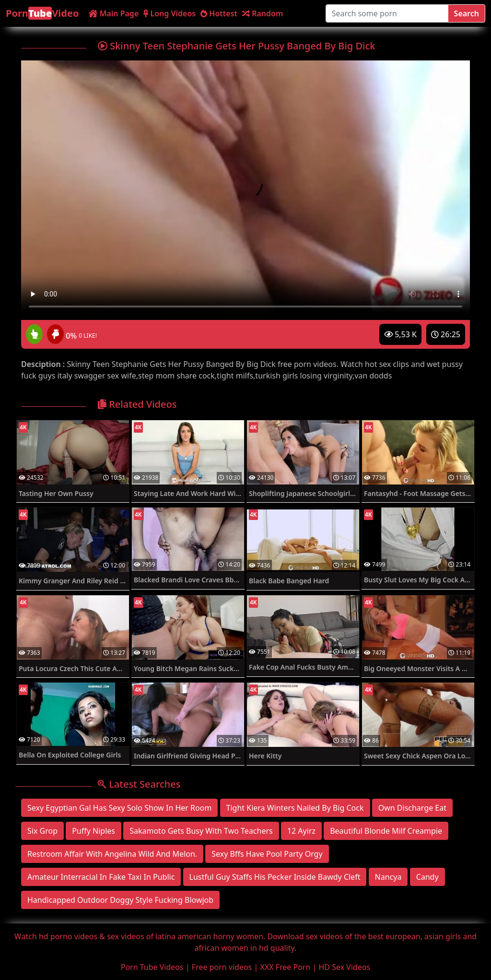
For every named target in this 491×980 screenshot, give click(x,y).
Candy (427, 877)
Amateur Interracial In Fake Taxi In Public (101, 877)
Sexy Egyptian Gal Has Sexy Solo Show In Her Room (119, 808)
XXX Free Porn (285, 967)
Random (263, 13)
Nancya (388, 877)
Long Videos (170, 13)
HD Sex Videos (345, 967)
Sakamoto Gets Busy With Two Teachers (201, 831)
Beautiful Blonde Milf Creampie (386, 831)
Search (467, 13)
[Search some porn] (387, 13)
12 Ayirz (301, 831)
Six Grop (42, 831)
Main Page (114, 13)
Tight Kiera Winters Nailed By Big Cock (295, 808)
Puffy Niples (94, 831)
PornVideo (42, 13)
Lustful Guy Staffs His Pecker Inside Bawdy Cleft (275, 877)
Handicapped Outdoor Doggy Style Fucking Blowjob (120, 900)
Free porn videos (222, 967)
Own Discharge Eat (412, 808)
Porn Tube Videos (152, 967)
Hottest (219, 13)
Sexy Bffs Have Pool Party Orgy (267, 854)
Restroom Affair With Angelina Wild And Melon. (112, 854)
